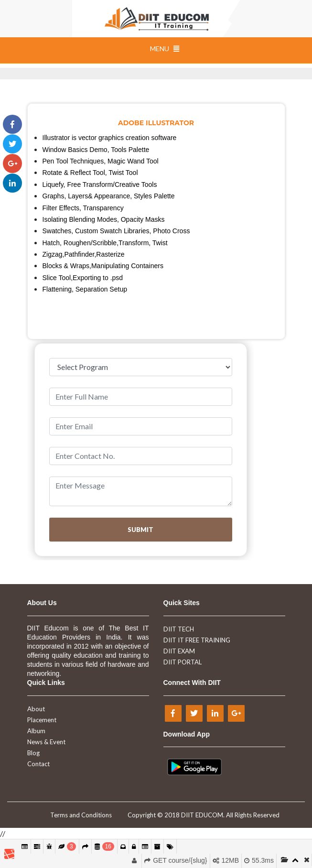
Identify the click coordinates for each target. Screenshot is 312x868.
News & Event (46, 742)
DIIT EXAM (179, 651)
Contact (38, 764)
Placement (42, 720)
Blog (33, 753)
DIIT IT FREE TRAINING (197, 640)
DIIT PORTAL (183, 662)
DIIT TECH (179, 629)
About (36, 709)
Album (36, 731)
